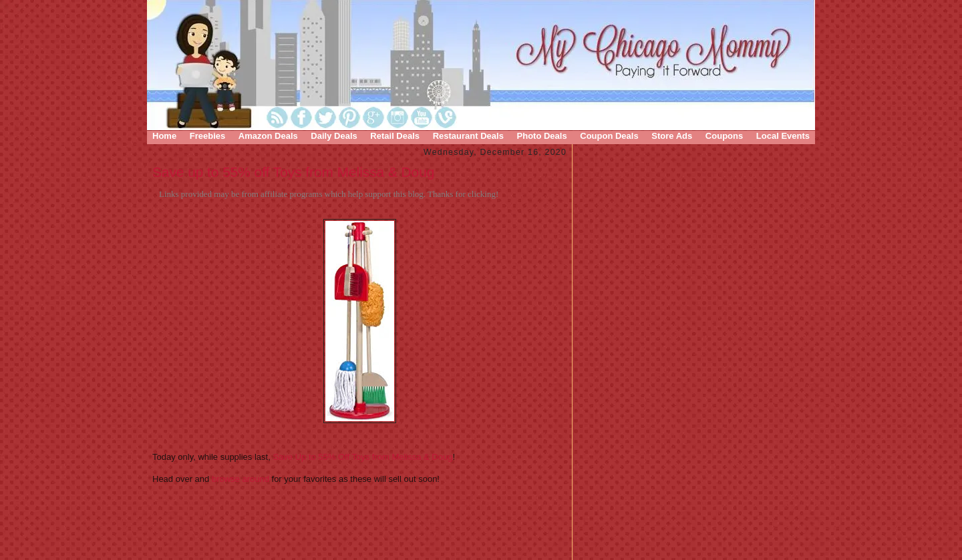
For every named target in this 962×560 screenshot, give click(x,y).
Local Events (783, 136)
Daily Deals (334, 136)
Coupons (724, 136)
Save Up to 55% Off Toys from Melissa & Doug (362, 457)
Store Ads (672, 136)
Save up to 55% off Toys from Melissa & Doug (293, 172)
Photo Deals (542, 136)
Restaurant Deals (468, 136)
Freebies (207, 136)
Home (164, 136)
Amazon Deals (268, 136)
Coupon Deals (609, 136)
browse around (242, 479)
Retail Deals (395, 136)
